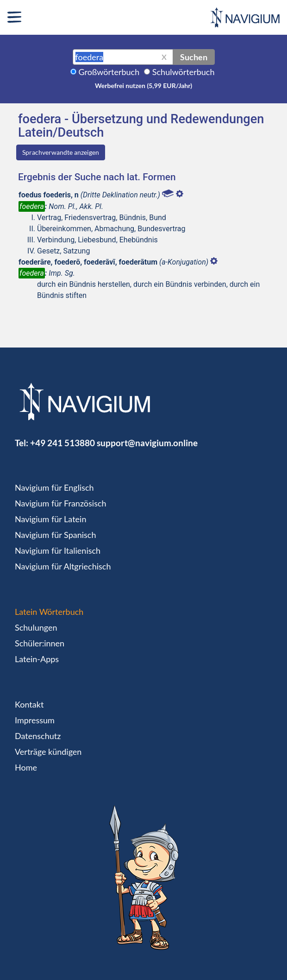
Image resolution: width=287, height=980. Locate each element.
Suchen (194, 57)
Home (26, 767)
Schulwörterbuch (184, 72)
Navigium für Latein (50, 519)
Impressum (35, 720)
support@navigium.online (147, 443)
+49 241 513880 (62, 443)
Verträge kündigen (48, 752)
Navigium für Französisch (61, 503)
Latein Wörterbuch (49, 612)
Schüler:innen (40, 643)
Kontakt (29, 704)
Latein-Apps (37, 659)
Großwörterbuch (109, 72)
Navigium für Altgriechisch (63, 566)
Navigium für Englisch (54, 487)
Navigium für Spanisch (56, 535)
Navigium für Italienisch (58, 550)
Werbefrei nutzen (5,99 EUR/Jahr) (143, 85)
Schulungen (36, 627)
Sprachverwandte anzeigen (61, 152)
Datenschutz (38, 736)
